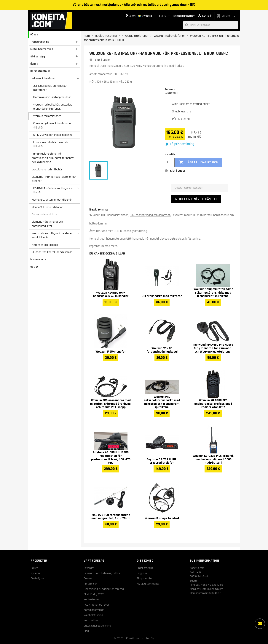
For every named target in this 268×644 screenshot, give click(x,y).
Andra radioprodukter (45, 214)
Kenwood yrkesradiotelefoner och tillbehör (53, 126)
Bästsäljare (37, 578)
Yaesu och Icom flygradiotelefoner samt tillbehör (52, 235)
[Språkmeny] (148, 16)
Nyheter (35, 573)
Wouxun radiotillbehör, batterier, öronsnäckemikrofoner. (53, 107)
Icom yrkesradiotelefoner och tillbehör (51, 144)
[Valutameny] (165, 16)
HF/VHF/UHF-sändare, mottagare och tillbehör (54, 190)
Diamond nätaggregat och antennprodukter (47, 224)
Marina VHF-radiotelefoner (47, 207)
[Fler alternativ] (260, 624)
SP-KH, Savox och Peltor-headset (53, 135)
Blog (86, 631)
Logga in (142, 573)
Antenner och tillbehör (45, 245)
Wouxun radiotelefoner (47, 116)
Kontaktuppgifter (184, 16)
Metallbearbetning (42, 49)
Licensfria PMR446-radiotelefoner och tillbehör (54, 179)
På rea (34, 34)
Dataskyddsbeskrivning (97, 626)
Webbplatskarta (93, 615)
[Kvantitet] (170, 162)
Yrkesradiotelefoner (44, 78)
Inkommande (38, 259)
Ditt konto (145, 561)
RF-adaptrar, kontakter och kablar (52, 252)
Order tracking (145, 568)
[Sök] (211, 25)
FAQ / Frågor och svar (96, 605)
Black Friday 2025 (94, 594)
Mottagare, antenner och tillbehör (52, 200)
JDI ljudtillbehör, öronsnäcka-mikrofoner (50, 88)
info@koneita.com (213, 589)
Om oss (88, 578)
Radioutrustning (40, 71)
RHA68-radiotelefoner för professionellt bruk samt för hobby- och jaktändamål (53, 158)
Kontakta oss (92, 599)
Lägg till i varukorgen (199, 162)
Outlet (34, 267)
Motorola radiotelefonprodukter (52, 97)
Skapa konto (144, 578)
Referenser (90, 584)
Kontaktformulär (94, 610)
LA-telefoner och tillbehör (47, 169)
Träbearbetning (40, 42)
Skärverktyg (38, 56)
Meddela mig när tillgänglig (196, 199)
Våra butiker (91, 620)
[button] (179, 144)
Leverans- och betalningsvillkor (102, 573)
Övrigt (34, 64)
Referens (170, 89)
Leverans (89, 568)
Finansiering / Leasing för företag (104, 589)
